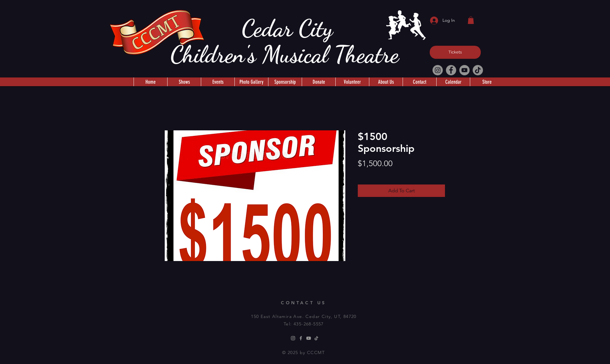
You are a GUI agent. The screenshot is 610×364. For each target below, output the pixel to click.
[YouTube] (464, 70)
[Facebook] (451, 70)
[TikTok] (478, 70)
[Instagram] (438, 70)
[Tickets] (455, 52)
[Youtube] (309, 338)
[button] (471, 20)
